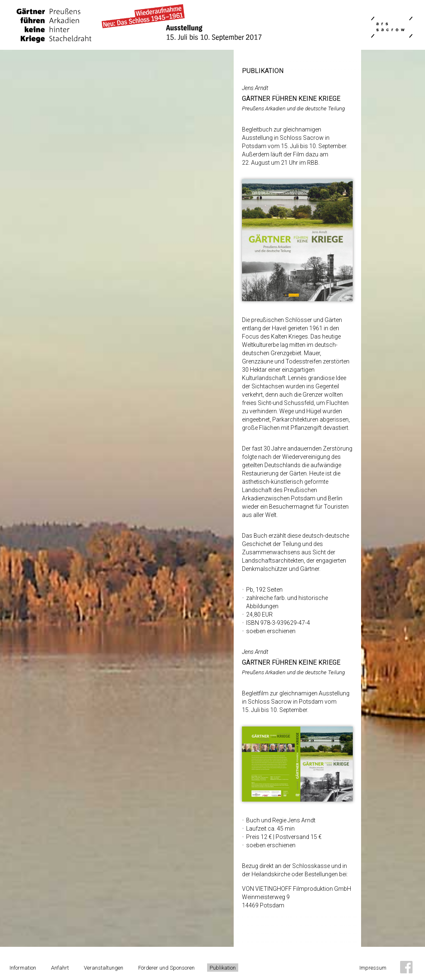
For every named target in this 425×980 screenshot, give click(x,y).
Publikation (223, 968)
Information (23, 968)
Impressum (373, 968)
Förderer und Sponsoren (166, 968)
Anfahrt (60, 968)
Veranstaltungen (104, 968)
